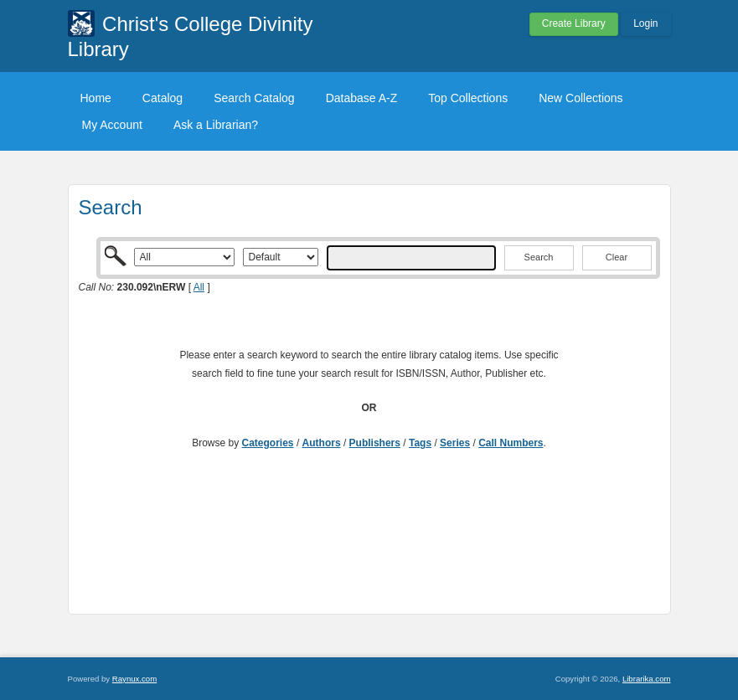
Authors (322, 443)
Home (96, 98)
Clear (617, 257)
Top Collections (468, 98)
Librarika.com (647, 679)
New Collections (581, 98)
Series (455, 443)
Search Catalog (254, 98)
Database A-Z (362, 98)
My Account (112, 125)
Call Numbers (511, 443)
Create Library (574, 23)
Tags (420, 443)
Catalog (163, 98)
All (199, 287)
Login (645, 23)
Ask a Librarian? (216, 125)
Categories (268, 443)
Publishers (375, 443)
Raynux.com (134, 679)
